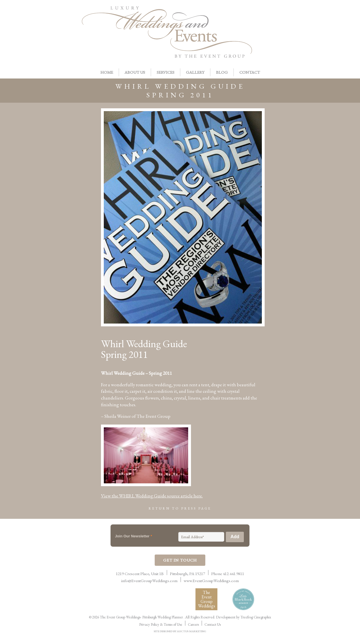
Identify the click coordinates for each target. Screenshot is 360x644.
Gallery (195, 72)
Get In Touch (180, 560)
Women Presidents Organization (159, 599)
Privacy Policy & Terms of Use (161, 624)
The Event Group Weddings (207, 599)
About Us (135, 72)
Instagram (305, 16)
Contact (250, 72)
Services (166, 72)
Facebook (267, 16)
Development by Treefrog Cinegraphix (244, 617)
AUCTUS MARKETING (192, 631)
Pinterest (280, 16)
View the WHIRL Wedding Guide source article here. (152, 496)
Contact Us (213, 624)
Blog (222, 72)
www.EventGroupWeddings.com (211, 581)
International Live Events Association (109, 599)
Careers (193, 624)
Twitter (292, 16)
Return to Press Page (180, 508)
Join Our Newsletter (134, 536)
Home (107, 72)
